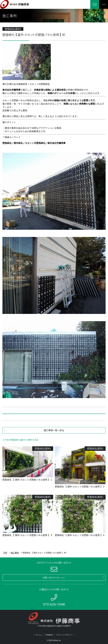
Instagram (49, 635)
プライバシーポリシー (64, 635)
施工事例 (15, 553)
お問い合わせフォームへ (54, 577)
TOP (5, 553)
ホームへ (39, 635)
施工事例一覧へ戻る (54, 430)
